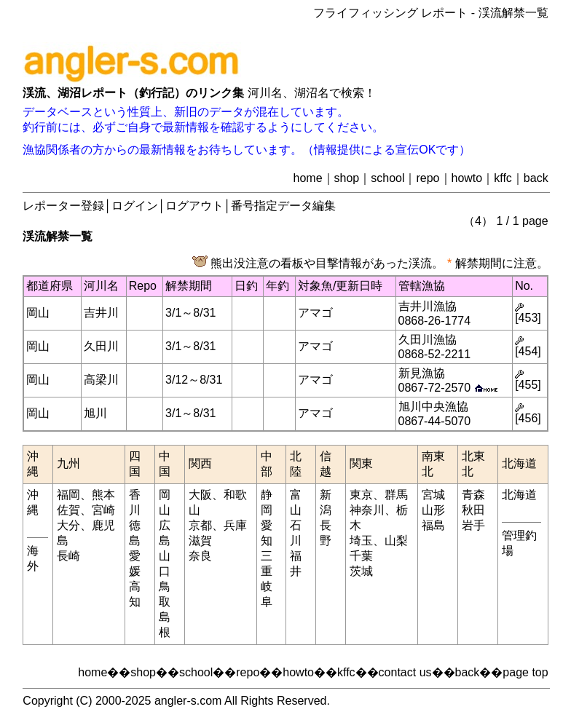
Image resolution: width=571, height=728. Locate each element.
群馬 (396, 495)
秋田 (473, 510)
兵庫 (235, 525)
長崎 (68, 556)
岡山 (38, 313)
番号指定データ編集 (283, 206)
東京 (361, 495)
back (536, 178)
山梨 (396, 541)
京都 (200, 525)
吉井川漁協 (428, 306)
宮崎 (103, 510)
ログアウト (194, 206)
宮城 (433, 495)
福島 (433, 525)
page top (525, 672)
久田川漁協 (428, 340)
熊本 (103, 495)
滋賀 (200, 541)
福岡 (68, 495)
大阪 (200, 495)
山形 (433, 510)
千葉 (361, 556)
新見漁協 (422, 373)
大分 (68, 525)
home (308, 178)
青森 (473, 495)
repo (428, 178)
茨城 (361, 571)
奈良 (200, 556)
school (387, 178)
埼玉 (361, 541)
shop (347, 178)
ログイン (135, 206)
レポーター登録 (63, 206)
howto (467, 178)
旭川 (95, 413)
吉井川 (101, 313)
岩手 (473, 525)
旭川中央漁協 (433, 407)
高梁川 (101, 380)
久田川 (101, 346)
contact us (405, 672)
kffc (503, 178)
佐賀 (68, 510)
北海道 (519, 495)
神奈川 (367, 510)
